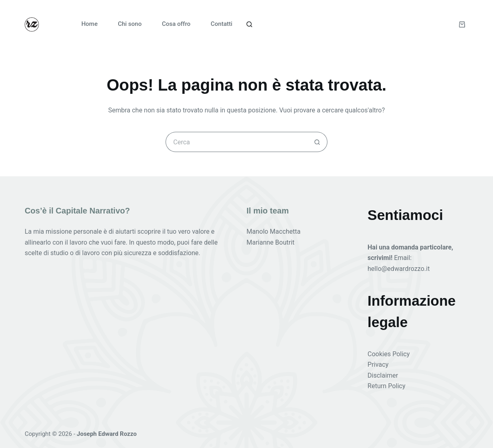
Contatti (222, 24)
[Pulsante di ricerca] (317, 142)
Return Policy (386, 386)
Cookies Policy (389, 354)
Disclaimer (383, 375)
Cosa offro (176, 24)
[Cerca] (249, 24)
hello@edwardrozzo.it (399, 269)
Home (89, 24)
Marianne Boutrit (271, 242)
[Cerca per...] (236, 142)
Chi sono (130, 24)
